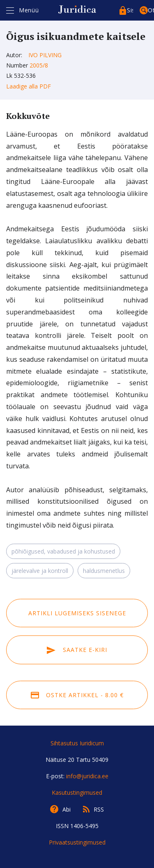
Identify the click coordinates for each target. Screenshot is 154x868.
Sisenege (130, 10)
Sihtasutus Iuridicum (77, 743)
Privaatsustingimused (77, 842)
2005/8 (39, 65)
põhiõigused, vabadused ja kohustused (63, 551)
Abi (67, 809)
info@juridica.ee (87, 776)
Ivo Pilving (45, 55)
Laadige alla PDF (29, 86)
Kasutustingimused (77, 792)
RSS (99, 809)
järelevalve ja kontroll (40, 571)
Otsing (151, 10)
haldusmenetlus (104, 571)
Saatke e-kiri (77, 650)
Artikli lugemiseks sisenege (77, 613)
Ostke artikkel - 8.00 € (77, 695)
